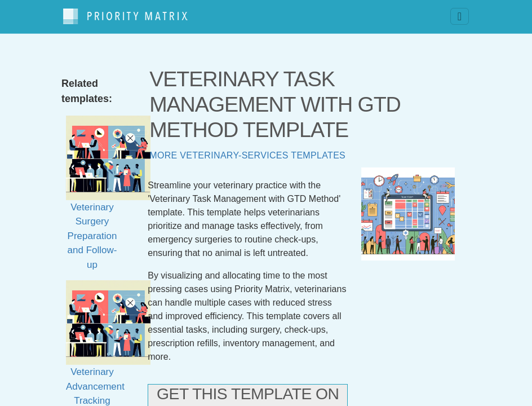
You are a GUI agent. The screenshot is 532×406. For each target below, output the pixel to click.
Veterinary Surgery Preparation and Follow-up (108, 205)
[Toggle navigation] (460, 14)
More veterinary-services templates (247, 150)
